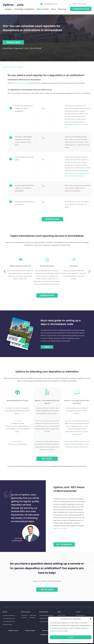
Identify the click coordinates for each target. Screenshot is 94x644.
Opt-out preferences (65, 641)
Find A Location (43, 9)
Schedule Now (47, 295)
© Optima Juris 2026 (47, 635)
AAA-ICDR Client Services (9, 621)
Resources (62, 9)
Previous (5, 265)
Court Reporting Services (9, 618)
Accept (71, 637)
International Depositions (9, 615)
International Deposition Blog (46, 615)
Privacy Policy (30, 631)
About (53, 9)
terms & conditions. (62, 528)
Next (89, 278)
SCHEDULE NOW (13, 42)
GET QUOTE (47, 459)
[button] (91, 619)
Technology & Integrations (24, 9)
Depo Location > (7, 67)
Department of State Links (46, 618)
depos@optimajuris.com (51, 4)
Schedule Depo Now (81, 9)
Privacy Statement (76, 641)
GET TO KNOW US (64, 544)
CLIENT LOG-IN (13, 631)
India (14, 67)
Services (8, 9)
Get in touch (47, 590)
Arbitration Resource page (21, 83)
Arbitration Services (8, 625)
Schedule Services (81, 615)
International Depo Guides (46, 621)
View (47, 347)
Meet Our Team (61, 615)
